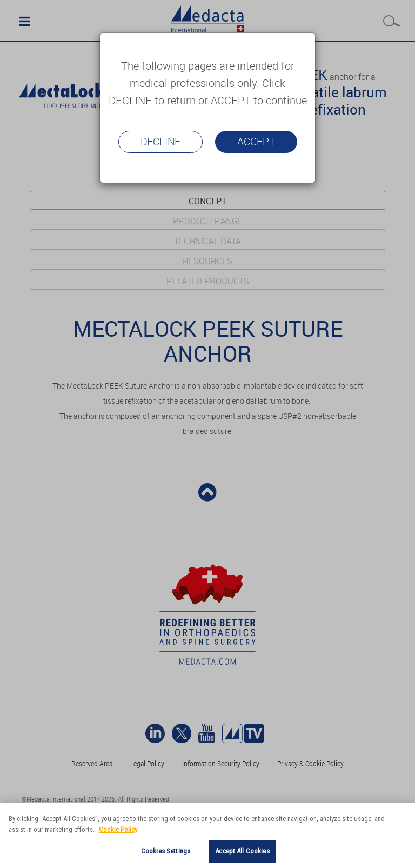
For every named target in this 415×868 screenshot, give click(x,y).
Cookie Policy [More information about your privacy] (118, 829)
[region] (207, 835)
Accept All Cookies (242, 851)
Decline (160, 142)
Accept (256, 142)
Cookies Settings (166, 851)
